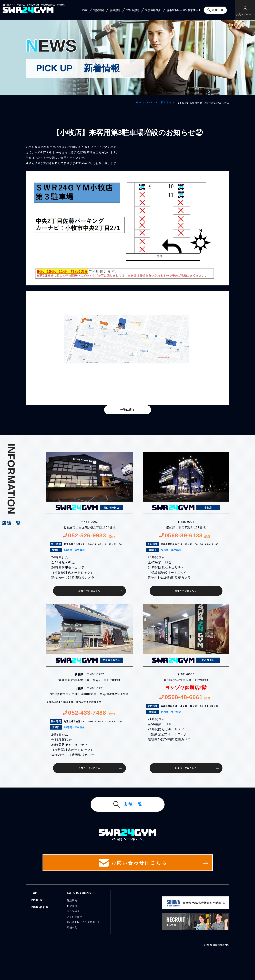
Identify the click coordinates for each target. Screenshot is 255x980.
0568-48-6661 (186, 697)
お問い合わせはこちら (128, 863)
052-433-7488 (89, 713)
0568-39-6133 (186, 535)
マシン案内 (133, 10)
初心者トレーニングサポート (184, 10)
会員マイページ (245, 11)
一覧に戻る (128, 410)
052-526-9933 (89, 535)
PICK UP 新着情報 (159, 102)
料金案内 (115, 10)
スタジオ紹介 (153, 10)
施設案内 (99, 10)
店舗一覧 (217, 10)
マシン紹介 (73, 911)
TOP (85, 10)
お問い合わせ (40, 907)
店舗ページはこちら (89, 591)
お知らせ (37, 900)
